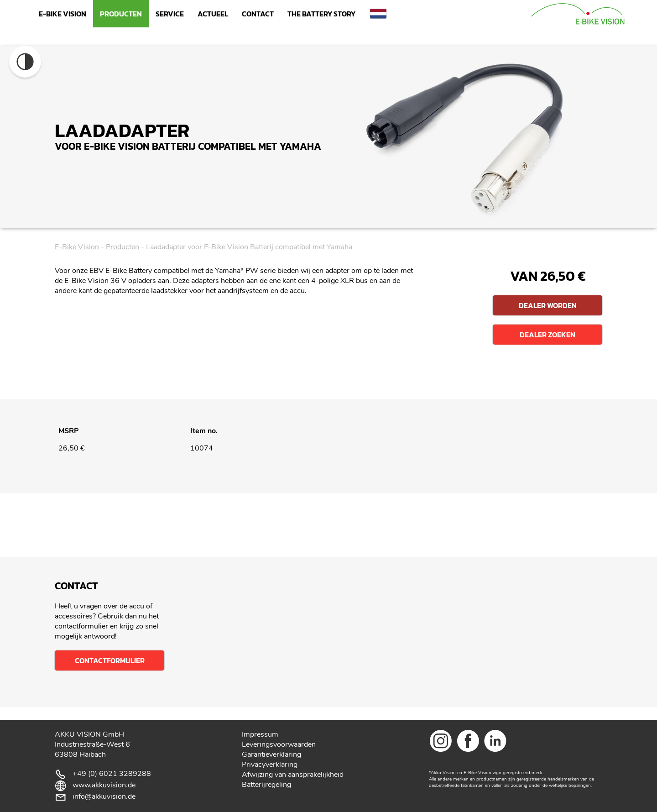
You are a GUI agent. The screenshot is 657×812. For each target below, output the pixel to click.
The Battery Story (321, 14)
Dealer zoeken (547, 335)
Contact (258, 14)
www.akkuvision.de (104, 785)
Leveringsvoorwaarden (279, 744)
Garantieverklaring (271, 754)
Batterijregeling (266, 785)
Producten (121, 14)
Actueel (213, 14)
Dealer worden (548, 305)
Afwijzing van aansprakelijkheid (293, 775)
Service (170, 14)
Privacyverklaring (270, 765)
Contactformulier (110, 660)
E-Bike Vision (63, 14)
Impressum (260, 734)
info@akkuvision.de (104, 796)
